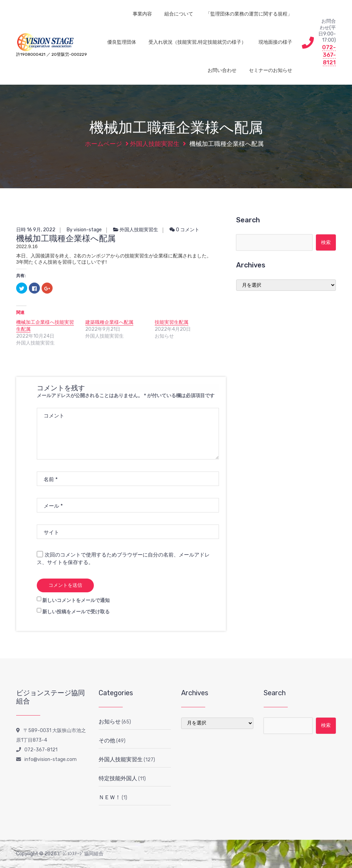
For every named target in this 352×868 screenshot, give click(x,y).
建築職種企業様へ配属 (109, 322)
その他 (107, 740)
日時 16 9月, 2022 (36, 230)
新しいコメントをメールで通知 (76, 600)
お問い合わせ (222, 70)
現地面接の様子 (275, 42)
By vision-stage (84, 230)
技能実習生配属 (172, 322)
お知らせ (110, 722)
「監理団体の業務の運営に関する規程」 (249, 14)
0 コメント (184, 230)
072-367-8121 (329, 55)
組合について (179, 14)
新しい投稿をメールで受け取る (76, 612)
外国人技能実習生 (155, 144)
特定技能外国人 (118, 778)
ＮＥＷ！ (110, 797)
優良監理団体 (122, 42)
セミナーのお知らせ (271, 70)
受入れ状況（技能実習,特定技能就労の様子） (197, 42)
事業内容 (142, 14)
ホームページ (103, 144)
